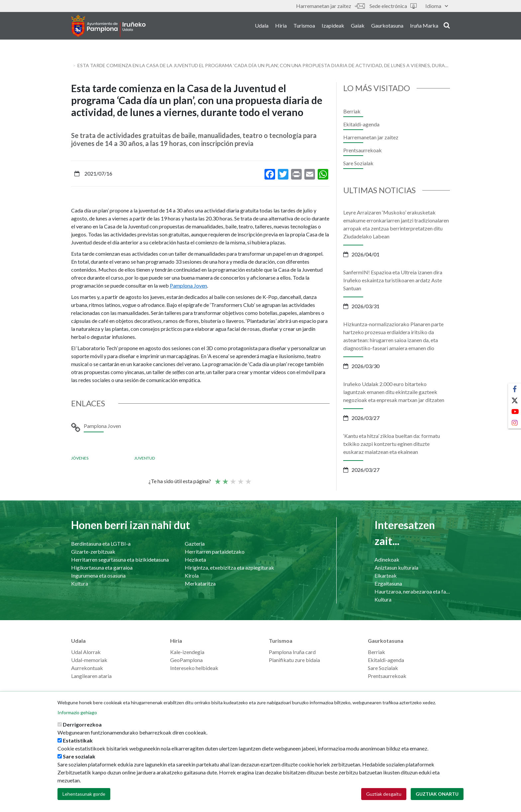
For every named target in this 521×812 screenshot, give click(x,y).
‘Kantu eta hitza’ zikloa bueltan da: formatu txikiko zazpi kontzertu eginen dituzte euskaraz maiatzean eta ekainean (392, 444)
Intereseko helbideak (194, 668)
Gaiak (358, 26)
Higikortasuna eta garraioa (102, 567)
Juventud (145, 458)
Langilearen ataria (91, 676)
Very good (248, 478)
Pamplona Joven (188, 285)
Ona (240, 478)
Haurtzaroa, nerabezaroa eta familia (412, 591)
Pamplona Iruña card (292, 652)
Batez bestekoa (233, 478)
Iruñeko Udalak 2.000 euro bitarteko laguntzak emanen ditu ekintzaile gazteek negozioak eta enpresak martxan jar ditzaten (394, 392)
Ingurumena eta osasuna (98, 575)
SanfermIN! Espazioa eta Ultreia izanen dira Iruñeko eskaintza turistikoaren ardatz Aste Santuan (393, 280)
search (447, 26)
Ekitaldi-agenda (361, 124)
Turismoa (304, 26)
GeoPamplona (186, 660)
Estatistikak (78, 740)
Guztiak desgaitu (384, 794)
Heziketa (195, 559)
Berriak (352, 111)
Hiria (281, 26)
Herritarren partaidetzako (215, 551)
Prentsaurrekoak (363, 150)
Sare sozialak (79, 756)
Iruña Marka (424, 26)
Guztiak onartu (437, 794)
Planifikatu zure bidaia (294, 660)
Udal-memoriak (89, 660)
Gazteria (195, 543)
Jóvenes (80, 458)
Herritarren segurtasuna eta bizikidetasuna (120, 559)
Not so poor (225, 478)
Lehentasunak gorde (84, 794)
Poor (217, 478)
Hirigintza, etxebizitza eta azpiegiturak (229, 567)
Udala (262, 26)
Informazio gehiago (77, 712)
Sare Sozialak (358, 163)
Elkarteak (386, 575)
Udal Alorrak (86, 652)
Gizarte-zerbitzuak (93, 551)
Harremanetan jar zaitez (330, 6)
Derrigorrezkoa (82, 724)
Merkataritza (200, 583)
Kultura (80, 583)
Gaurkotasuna (387, 26)
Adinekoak (387, 559)
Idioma (437, 6)
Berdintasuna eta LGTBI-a (101, 543)
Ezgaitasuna (388, 583)
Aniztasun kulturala (396, 567)
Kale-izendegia (187, 652)
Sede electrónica (393, 6)
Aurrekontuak (87, 668)
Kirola (192, 575)
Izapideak (333, 26)
